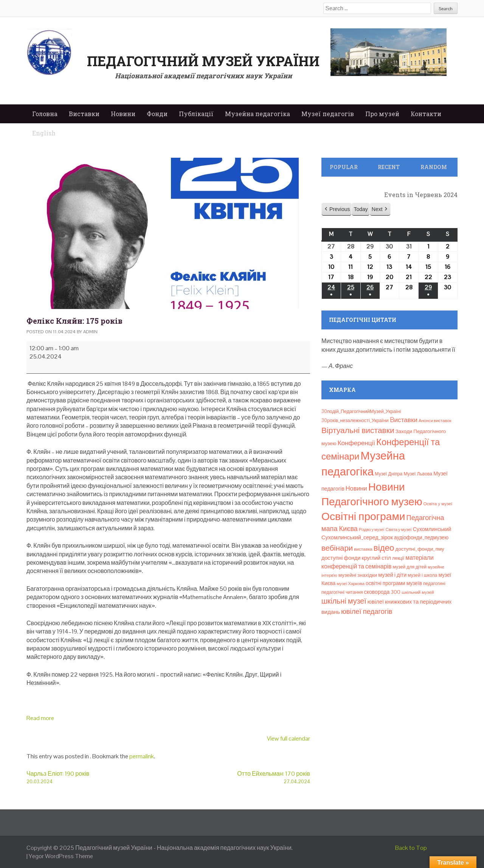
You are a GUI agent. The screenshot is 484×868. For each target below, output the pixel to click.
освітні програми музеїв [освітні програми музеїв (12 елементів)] (394, 583)
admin (90, 332)
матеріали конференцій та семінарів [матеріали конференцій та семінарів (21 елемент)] (378, 562)
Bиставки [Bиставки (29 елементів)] (404, 420)
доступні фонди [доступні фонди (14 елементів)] (341, 558)
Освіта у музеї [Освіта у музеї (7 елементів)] (438, 504)
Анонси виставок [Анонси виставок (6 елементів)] (435, 421)
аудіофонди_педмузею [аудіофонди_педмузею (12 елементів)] (421, 537)
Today (361, 209)
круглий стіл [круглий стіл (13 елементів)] (376, 558)
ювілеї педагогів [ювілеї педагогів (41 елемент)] (367, 611)
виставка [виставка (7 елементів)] (363, 549)
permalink (142, 756)
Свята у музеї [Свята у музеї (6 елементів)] (399, 529)
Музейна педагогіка (258, 114)
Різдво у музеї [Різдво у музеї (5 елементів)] (372, 529)
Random (434, 167)
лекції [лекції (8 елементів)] (398, 558)
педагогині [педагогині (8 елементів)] (434, 584)
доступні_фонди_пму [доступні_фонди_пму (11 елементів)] (420, 549)
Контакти (426, 114)
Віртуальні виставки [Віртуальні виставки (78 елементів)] (358, 430)
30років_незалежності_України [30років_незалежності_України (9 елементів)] (355, 420)
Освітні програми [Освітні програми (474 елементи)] (363, 516)
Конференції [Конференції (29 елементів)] (356, 443)
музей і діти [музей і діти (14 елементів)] (392, 575)
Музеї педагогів (328, 114)
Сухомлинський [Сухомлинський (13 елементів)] (432, 529)
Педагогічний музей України (203, 61)
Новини (123, 114)
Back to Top (411, 848)
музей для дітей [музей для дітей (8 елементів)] (410, 567)
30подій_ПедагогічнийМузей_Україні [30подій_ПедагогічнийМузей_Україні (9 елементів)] (361, 411)
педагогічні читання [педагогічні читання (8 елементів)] (342, 592)
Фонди (157, 114)
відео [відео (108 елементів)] (384, 548)
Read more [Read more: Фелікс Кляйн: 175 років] (40, 718)
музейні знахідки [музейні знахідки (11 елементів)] (358, 575)
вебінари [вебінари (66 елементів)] (337, 548)
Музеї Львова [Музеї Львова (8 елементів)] (418, 474)
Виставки (84, 114)
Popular (344, 167)
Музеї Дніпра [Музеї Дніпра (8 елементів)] (389, 474)
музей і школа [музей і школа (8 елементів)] (422, 575)
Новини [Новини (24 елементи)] (356, 488)
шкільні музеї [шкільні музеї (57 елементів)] (344, 601)
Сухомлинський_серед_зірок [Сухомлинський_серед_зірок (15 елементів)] (357, 537)
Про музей (382, 114)
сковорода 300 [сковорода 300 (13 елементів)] (382, 592)
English (44, 133)
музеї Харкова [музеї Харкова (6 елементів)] (351, 584)
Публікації (196, 114)
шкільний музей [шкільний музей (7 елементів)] (418, 592)
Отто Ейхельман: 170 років (239, 777)
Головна (45, 114)
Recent (389, 167)
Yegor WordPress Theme (61, 856)
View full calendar (289, 738)
